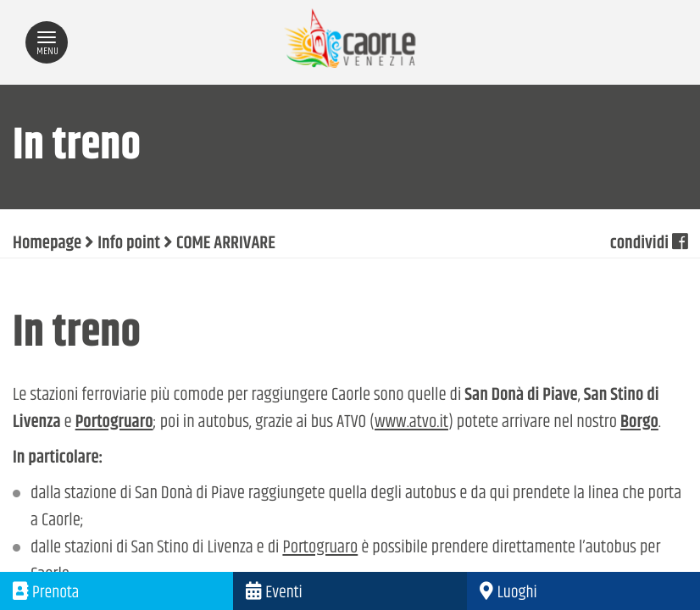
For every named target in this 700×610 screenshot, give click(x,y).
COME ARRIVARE (226, 244)
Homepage (47, 244)
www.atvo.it (411, 423)
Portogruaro (320, 548)
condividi (649, 244)
